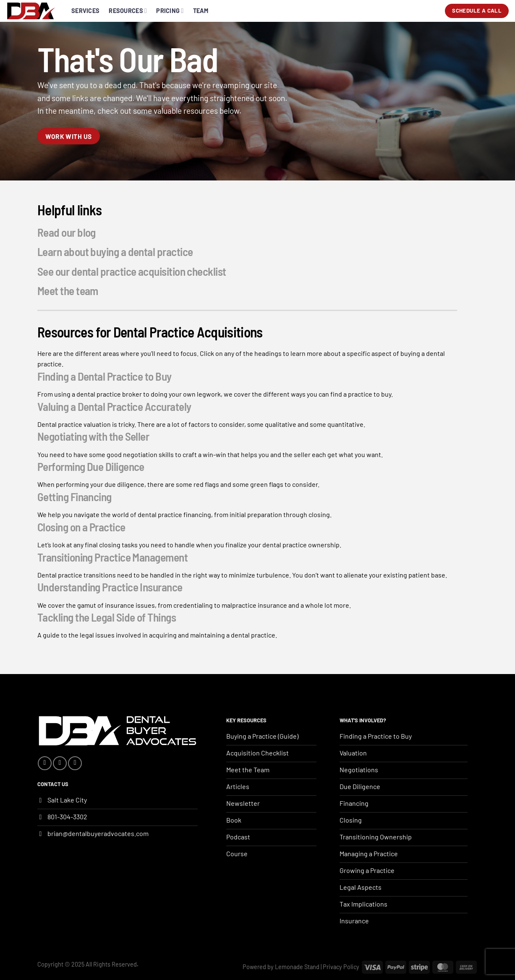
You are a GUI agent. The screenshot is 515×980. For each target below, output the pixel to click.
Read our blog (67, 232)
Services (85, 11)
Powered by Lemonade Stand (281, 967)
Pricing (170, 11)
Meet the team (68, 290)
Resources (128, 11)
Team (201, 11)
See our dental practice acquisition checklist (132, 271)
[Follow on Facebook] (45, 763)
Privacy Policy (341, 967)
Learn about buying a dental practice (115, 251)
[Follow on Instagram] (60, 763)
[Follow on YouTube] (75, 763)
